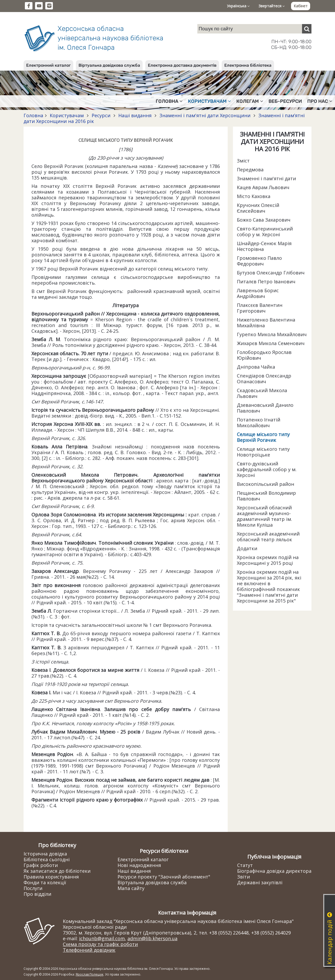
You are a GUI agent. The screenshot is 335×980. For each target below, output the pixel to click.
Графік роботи (41, 865)
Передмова (250, 170)
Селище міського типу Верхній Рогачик (263, 437)
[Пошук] (307, 29)
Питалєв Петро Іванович (266, 281)
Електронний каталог (48, 65)
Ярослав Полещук (90, 974)
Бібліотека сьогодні (47, 859)
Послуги (33, 888)
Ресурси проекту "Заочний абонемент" (164, 877)
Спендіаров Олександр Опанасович (264, 379)
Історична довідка (45, 854)
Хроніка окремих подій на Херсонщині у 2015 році (268, 560)
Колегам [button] (250, 101)
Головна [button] (169, 101)
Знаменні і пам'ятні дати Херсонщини (205, 115)
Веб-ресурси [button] (285, 101)
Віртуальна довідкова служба (109, 65)
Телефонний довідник (89, 950)
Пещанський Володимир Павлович (266, 496)
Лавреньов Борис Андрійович (258, 293)
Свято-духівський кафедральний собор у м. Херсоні (267, 469)
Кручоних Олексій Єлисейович (258, 208)
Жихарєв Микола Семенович (271, 343)
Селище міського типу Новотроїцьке (263, 452)
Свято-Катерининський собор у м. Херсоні (265, 232)
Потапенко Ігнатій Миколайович (259, 423)
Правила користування (51, 877)
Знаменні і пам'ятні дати (266, 178)
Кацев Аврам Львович (263, 187)
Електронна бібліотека (248, 65)
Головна (33, 115)
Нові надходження (139, 865)
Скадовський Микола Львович (262, 393)
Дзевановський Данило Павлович (265, 408)
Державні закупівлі (260, 882)
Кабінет (301, 6)
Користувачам (67, 115)
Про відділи (37, 894)
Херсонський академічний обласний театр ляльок (268, 537)
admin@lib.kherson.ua (152, 938)
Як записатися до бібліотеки (57, 871)
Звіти (244, 877)
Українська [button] (238, 6)
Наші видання (135, 115)
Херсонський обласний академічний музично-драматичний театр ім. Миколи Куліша (264, 516)
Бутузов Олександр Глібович (271, 273)
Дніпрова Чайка (256, 367)
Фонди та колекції (45, 882)
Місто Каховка (254, 196)
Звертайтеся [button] (272, 6)
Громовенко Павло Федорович (259, 261)
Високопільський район (266, 484)
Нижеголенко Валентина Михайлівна (266, 323)
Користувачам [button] (210, 101)
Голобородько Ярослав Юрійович (264, 355)
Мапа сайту (131, 888)
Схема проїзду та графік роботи (100, 944)
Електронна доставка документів (182, 65)
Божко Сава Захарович (264, 220)
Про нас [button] (320, 101)
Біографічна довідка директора (274, 871)
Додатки (247, 548)
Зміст (243, 161)
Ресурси (101, 115)
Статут (245, 865)
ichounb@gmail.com (102, 938)
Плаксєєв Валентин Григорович (260, 308)
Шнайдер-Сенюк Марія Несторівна (264, 246)
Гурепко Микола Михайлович (272, 334)
